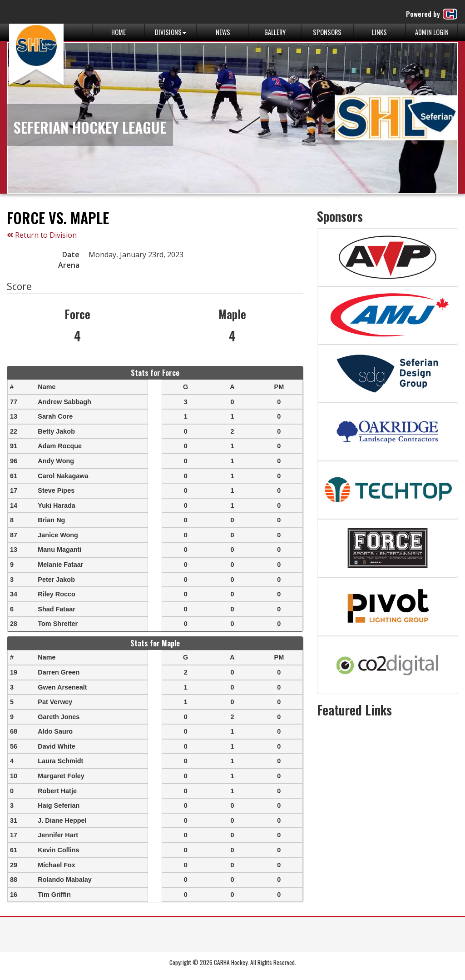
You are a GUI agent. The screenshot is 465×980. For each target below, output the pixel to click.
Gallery (275, 32)
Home (119, 32)
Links (379, 32)
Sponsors (327, 32)
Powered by (432, 14)
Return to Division (42, 235)
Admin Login (432, 32)
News (223, 32)
